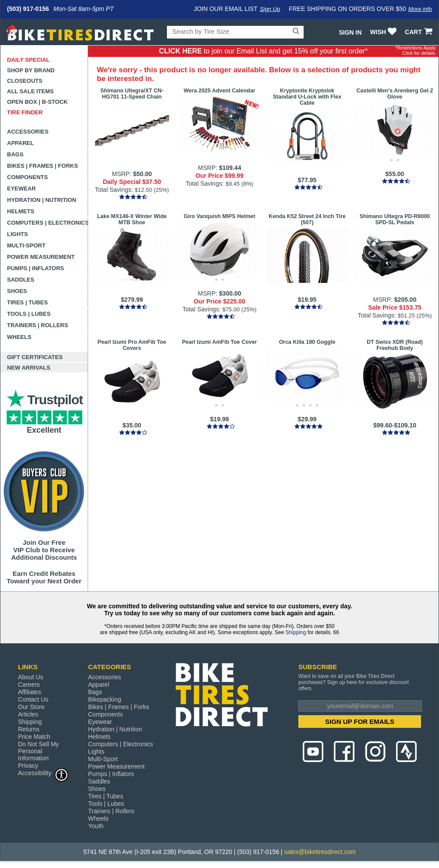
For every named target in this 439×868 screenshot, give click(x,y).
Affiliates (30, 692)
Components (27, 177)
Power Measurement (41, 257)
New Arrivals (29, 368)
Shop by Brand (31, 70)
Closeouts (25, 81)
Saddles (21, 280)
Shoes (17, 291)
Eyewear (21, 189)
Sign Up (270, 9)
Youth (96, 826)
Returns (29, 729)
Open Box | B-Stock (37, 102)
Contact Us (33, 699)
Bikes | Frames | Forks (42, 166)
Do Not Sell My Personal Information (38, 751)
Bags (15, 154)
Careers (29, 685)
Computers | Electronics (48, 223)
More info (420, 9)
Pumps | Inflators (35, 268)
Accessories (28, 132)
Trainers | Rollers (37, 325)
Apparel (20, 143)
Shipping (296, 632)
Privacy (28, 766)
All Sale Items (30, 91)
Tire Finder (25, 112)
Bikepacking (105, 699)
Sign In (350, 32)
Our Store (31, 707)
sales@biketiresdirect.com (320, 852)
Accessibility (43, 773)
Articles (28, 714)
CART (420, 32)
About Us (31, 677)
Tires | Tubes (27, 302)
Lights (18, 234)
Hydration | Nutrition (42, 200)
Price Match (34, 737)
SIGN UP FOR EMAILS (360, 722)
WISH (384, 32)
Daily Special (28, 60)
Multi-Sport (26, 245)
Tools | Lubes (29, 314)
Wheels (19, 337)
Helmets (21, 211)
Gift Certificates (35, 357)
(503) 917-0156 (28, 9)
